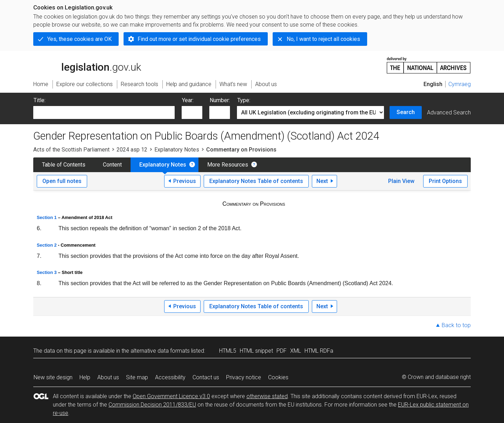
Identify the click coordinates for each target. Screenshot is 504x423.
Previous (185, 181)
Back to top (456, 325)
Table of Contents (64, 165)
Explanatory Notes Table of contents (256, 181)
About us (108, 377)
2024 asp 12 (132, 150)
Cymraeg (460, 84)
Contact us (206, 377)
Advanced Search (449, 112)
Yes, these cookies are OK (79, 39)
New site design (53, 377)
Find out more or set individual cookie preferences (199, 39)
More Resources (228, 165)
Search (406, 112)
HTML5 (228, 351)
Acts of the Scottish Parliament (71, 150)
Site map (137, 377)
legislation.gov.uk (87, 65)
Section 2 (47, 245)
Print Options (445, 181)
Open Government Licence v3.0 (171, 396)
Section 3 (47, 272)
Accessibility (170, 377)
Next (322, 181)
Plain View (401, 181)
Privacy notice (244, 377)
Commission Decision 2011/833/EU (152, 405)
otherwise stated (267, 396)
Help (85, 377)
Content (112, 165)
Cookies (278, 377)
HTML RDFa (319, 351)
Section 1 (47, 217)
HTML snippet (256, 351)
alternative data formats (160, 351)
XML (296, 351)
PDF (282, 351)
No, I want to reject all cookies (323, 39)
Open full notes (62, 181)
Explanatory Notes (177, 150)
